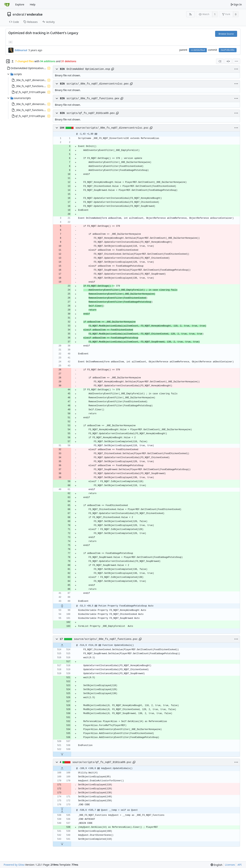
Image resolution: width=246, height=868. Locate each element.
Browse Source (226, 34)
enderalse (35, 14)
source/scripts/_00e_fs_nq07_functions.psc (106, 639)
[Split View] (228, 61)
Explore (20, 4)
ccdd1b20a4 (198, 50)
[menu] (236, 61)
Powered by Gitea (14, 865)
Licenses (230, 865)
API (239, 865)
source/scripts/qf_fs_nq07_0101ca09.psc (102, 762)
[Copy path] (113, 69)
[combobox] (220, 61)
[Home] (7, 5)
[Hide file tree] (8, 61)
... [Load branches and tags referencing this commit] (11, 42)
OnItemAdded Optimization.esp (88, 69)
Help (33, 4)
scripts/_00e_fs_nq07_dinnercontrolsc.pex (98, 84)
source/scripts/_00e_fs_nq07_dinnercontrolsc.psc (112, 128)
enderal (19, 14)
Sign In (236, 4)
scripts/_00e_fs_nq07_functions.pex (93, 98)
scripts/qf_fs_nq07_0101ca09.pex (91, 113)
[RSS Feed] (191, 14)
